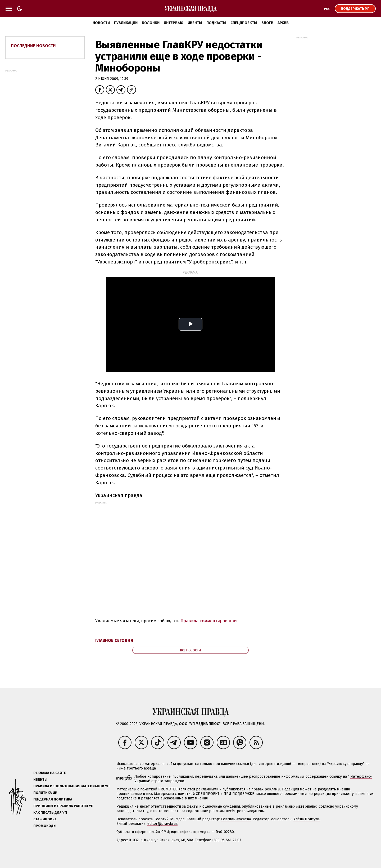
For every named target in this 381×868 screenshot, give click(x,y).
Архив (283, 23)
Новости (101, 23)
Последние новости (33, 46)
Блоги (267, 23)
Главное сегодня (114, 640)
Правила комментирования (209, 621)
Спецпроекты (244, 23)
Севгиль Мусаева (236, 819)
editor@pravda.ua (162, 824)
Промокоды (45, 826)
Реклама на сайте (50, 773)
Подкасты (216, 23)
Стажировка (45, 819)
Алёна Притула (307, 819)
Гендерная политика (53, 799)
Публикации (126, 23)
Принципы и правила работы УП (63, 806)
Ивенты (195, 23)
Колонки (151, 23)
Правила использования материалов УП (71, 786)
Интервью (174, 23)
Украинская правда (119, 495)
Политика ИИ (45, 793)
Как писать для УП (50, 813)
